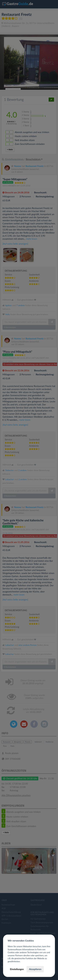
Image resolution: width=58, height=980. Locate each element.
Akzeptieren (35, 969)
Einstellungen (17, 969)
